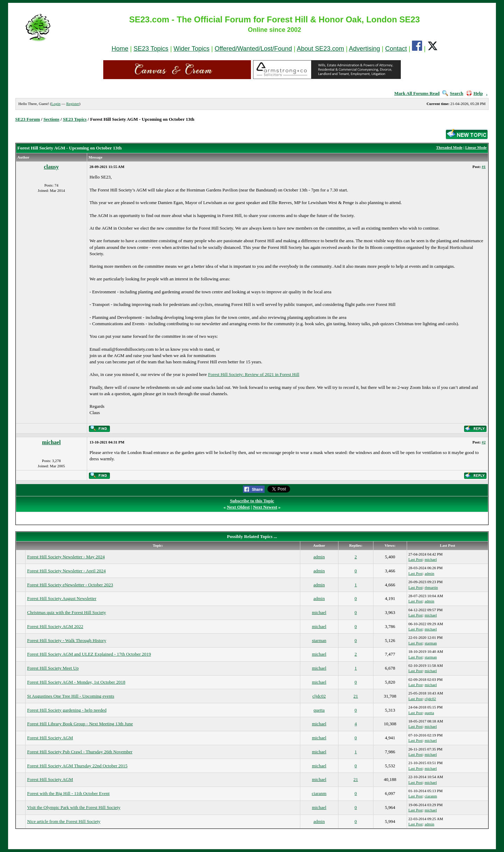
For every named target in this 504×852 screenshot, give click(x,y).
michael (51, 442)
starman (319, 640)
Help (475, 93)
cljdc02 (319, 696)
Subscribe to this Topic (252, 501)
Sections (51, 119)
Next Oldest (238, 507)
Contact (396, 49)
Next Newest (265, 507)
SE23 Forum (28, 119)
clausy (51, 167)
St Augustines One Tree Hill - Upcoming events (71, 696)
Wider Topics (192, 49)
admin (319, 557)
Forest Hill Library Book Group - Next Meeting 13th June (80, 724)
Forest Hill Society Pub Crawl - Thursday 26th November (80, 752)
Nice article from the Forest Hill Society (64, 821)
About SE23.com (320, 49)
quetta (319, 710)
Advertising (365, 49)
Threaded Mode (449, 147)
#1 (484, 167)
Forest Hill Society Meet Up (53, 668)
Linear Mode (476, 147)
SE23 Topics (151, 49)
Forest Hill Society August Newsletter (62, 598)
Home (120, 49)
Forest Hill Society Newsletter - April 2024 (66, 571)
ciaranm (319, 793)
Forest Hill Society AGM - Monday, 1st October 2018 (76, 682)
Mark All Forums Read (417, 93)
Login (56, 104)
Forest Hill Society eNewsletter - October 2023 (70, 585)
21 (356, 696)
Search (453, 93)
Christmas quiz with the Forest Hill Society (66, 612)
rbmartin (431, 587)
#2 (484, 442)
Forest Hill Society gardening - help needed (67, 710)
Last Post (416, 559)
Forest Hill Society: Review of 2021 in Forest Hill (254, 374)
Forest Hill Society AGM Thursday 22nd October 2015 (77, 766)
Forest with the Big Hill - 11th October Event (68, 793)
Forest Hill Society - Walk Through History (66, 640)
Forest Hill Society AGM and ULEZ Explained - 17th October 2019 (89, 654)
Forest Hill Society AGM (50, 738)
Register (73, 104)
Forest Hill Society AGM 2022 (55, 626)
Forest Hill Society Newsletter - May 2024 (66, 557)
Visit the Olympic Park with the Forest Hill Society (73, 807)
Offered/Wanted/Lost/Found (253, 49)
